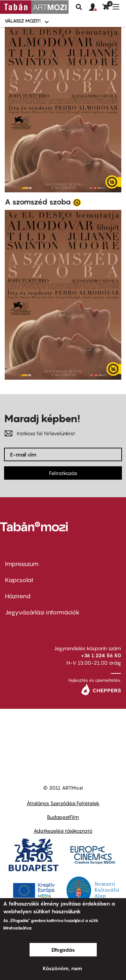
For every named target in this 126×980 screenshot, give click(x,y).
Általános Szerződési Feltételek (63, 803)
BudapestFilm (63, 817)
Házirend (18, 596)
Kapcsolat (19, 580)
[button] (96, 7)
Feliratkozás (63, 473)
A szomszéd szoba (38, 202)
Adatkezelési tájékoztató (63, 831)
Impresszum (22, 564)
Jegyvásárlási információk (42, 612)
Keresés (79, 7)
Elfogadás (63, 950)
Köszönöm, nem (62, 968)
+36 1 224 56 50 (101, 655)
